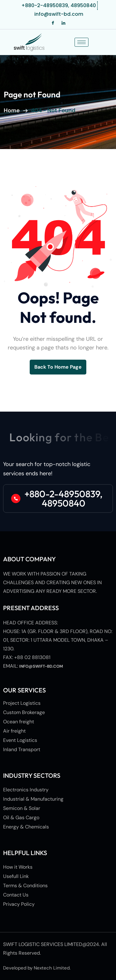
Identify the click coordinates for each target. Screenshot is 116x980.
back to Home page (58, 367)
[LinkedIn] (63, 23)
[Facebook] (53, 23)
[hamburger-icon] (82, 42)
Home (13, 110)
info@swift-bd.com (41, 666)
